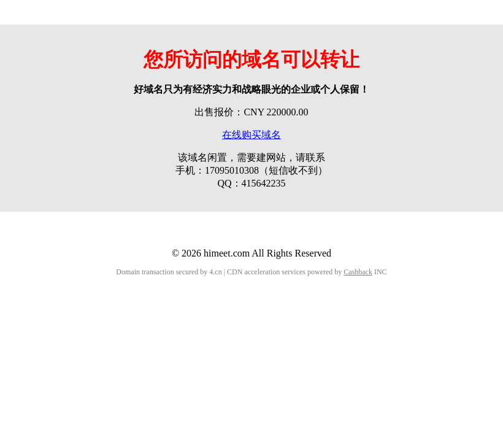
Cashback (358, 272)
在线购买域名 (251, 135)
